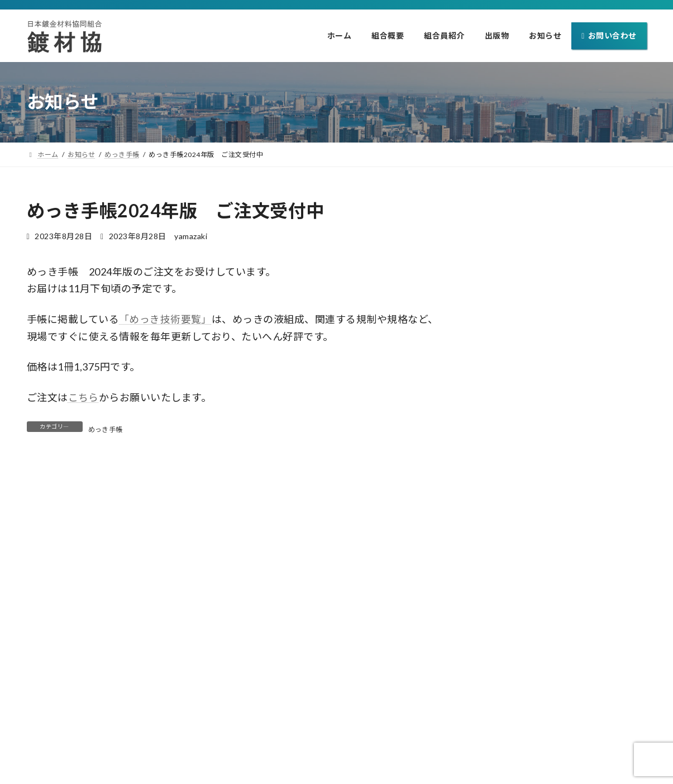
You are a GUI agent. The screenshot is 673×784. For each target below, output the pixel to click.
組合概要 (277, 738)
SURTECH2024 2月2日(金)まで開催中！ (551, 472)
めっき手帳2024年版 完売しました (541, 429)
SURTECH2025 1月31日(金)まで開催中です (558, 342)
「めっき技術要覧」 (166, 319)
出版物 (392, 738)
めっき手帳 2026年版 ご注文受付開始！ (553, 255)
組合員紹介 (336, 738)
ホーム (226, 738)
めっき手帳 (106, 429)
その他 (575, 282)
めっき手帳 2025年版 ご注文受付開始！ (553, 385)
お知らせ (443, 738)
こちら (84, 397)
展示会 (575, 326)
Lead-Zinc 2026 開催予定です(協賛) (543, 298)
